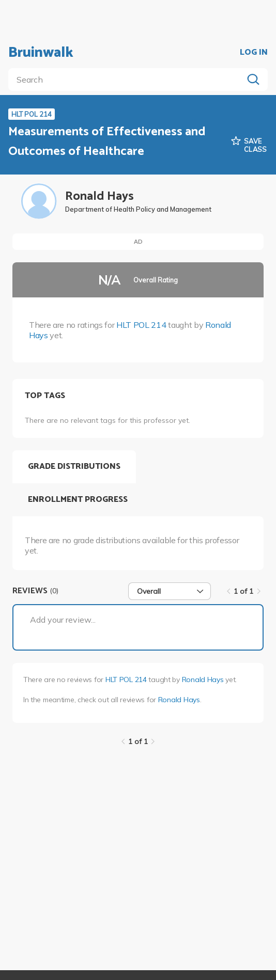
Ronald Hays (203, 679)
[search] (128, 80)
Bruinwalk (41, 53)
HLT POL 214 (141, 325)
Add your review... (63, 620)
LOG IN (254, 53)
